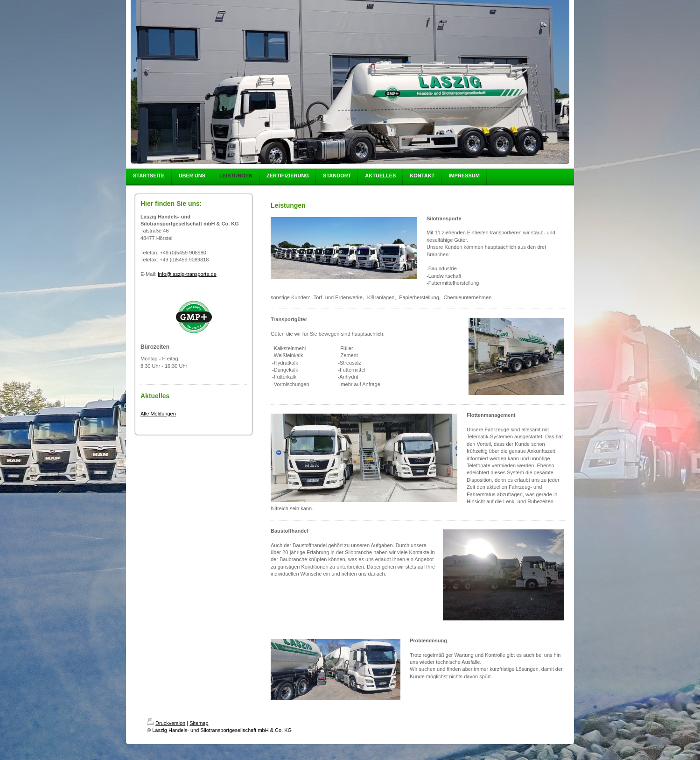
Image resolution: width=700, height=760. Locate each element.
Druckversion (166, 723)
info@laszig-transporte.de (187, 274)
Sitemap (199, 723)
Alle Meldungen (158, 414)
